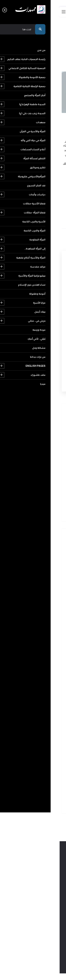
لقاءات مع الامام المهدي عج (47, 117)
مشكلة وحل (46, 787)
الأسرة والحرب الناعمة (42, 690)
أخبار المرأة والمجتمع (43, 586)
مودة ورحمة (47, 772)
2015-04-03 (17, 117)
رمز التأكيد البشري (50, 345)
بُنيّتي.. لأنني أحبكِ (44, 780)
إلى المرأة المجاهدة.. (43, 712)
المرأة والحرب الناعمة (43, 697)
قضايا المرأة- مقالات (43, 683)
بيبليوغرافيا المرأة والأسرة (40, 735)
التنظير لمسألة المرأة (43, 638)
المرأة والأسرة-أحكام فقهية (39, 720)
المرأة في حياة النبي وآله (42, 623)
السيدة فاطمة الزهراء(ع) (41, 593)
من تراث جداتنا (22, 787)
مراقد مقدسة (46, 727)
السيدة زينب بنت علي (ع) (40, 601)
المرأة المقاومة (45, 705)
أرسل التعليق (42, 377)
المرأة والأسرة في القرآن (41, 615)
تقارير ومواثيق (45, 645)
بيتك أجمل (47, 757)
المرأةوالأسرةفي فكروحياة (40, 653)
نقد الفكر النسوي (44, 660)
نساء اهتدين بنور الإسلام (40, 742)
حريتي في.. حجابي (44, 765)
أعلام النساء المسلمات (41, 630)
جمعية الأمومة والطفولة (40, 571)
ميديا (25, 802)
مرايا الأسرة (21, 750)
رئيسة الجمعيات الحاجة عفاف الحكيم (35, 556)
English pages (43, 794)
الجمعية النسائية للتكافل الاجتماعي (36, 563)
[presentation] (32, 357)
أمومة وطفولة (45, 750)
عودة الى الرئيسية (47, 57)
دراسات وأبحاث (45, 668)
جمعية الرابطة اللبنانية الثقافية (38, 578)
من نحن (49, 548)
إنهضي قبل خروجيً (29, 506)
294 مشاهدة (55, 121)
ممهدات (48, 608)
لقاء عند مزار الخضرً (29, 488)
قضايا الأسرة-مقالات (42, 675)
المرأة (30, 205)
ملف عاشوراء (46, 802)
